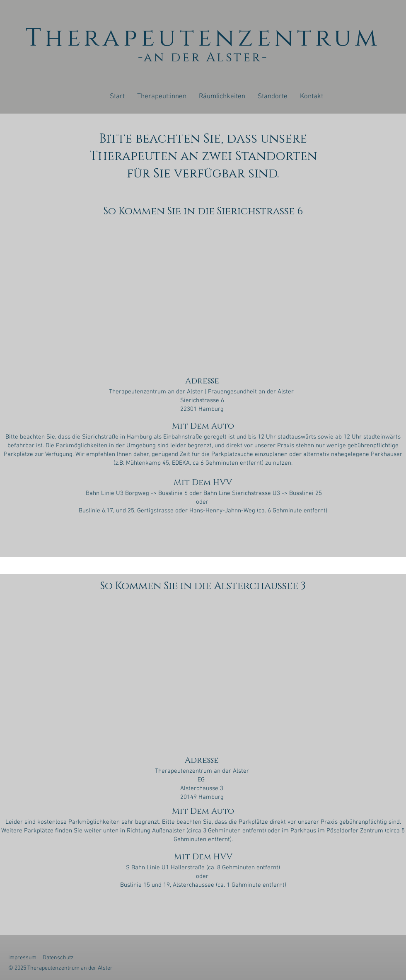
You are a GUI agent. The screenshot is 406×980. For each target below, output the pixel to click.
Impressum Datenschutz (43, 958)
